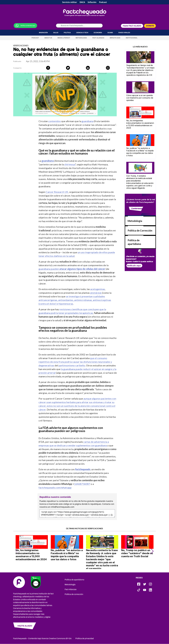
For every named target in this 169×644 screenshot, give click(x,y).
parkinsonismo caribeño (72, 365)
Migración (43, 33)
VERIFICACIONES (21, 46)
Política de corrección (74, 594)
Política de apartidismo (74, 580)
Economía (98, 33)
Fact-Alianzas (98, 38)
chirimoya (70, 164)
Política (67, 33)
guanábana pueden (72, 269)
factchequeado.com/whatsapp (55, 488)
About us (48, 38)
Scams (110, 33)
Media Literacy (64, 38)
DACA (82, 2)
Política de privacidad (85, 638)
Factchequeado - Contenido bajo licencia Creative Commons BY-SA (42, 638)
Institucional (132, 38)
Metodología (81, 38)
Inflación (92, 2)
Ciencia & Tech (82, 33)
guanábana (87, 121)
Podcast (103, 2)
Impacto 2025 (115, 38)
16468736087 (82, 484)
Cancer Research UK (57, 192)
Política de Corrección (140, 230)
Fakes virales (124, 33)
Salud (56, 33)
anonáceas (96, 293)
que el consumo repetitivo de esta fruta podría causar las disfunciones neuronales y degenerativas (75, 362)
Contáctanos (137, 209)
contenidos (55, 121)
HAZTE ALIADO (25, 626)
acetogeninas (98, 289)
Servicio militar (70, 2)
